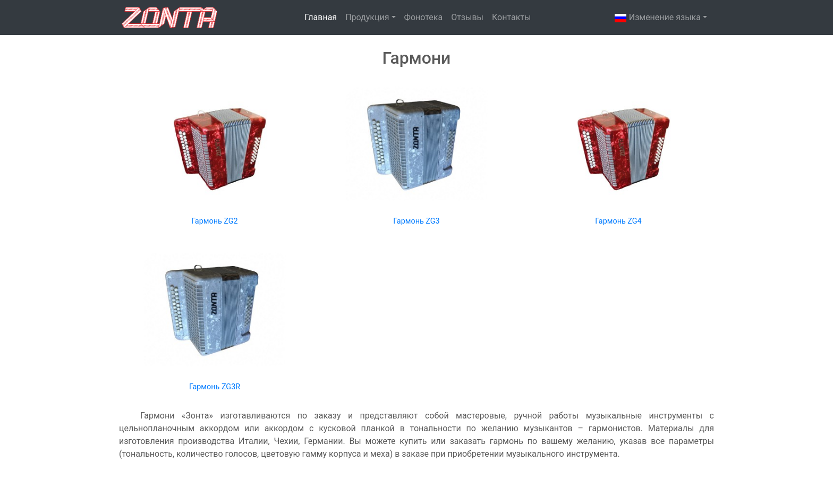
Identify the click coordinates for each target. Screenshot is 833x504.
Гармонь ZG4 (618, 221)
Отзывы (467, 17)
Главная (321, 17)
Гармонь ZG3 (416, 221)
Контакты (511, 17)
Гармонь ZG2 (214, 221)
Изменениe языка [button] (657, 18)
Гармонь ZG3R (215, 387)
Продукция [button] (367, 17)
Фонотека (424, 17)
